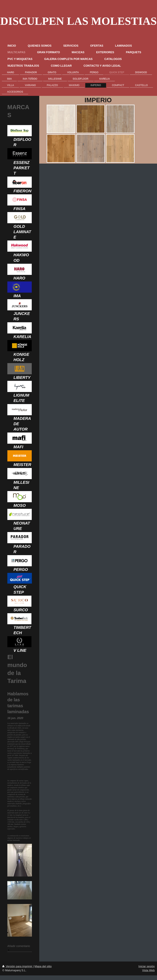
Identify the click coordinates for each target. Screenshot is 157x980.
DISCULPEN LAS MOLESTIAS (78, 21)
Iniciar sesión (147, 966)
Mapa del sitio (43, 966)
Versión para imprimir (18, 966)
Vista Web (148, 970)
